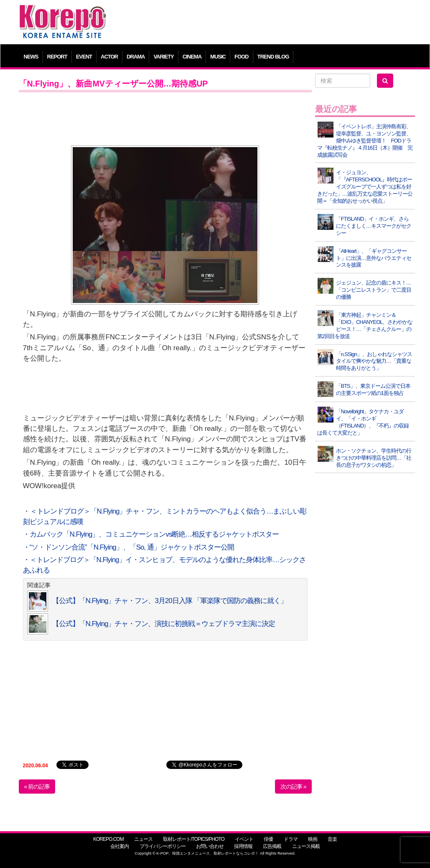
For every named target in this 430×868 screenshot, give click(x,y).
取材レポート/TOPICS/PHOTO (194, 839)
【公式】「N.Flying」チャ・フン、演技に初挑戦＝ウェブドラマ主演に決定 (164, 624)
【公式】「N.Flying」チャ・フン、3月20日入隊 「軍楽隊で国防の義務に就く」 (170, 601)
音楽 (332, 839)
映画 (313, 839)
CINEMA (192, 57)
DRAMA (136, 57)
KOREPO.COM (108, 839)
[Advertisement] (265, 23)
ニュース (143, 839)
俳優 (268, 839)
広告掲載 (272, 846)
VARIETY (163, 57)
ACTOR (109, 57)
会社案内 (120, 846)
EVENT (84, 57)
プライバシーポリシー (163, 846)
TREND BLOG (273, 57)
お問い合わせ (210, 846)
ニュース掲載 (306, 846)
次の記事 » (293, 787)
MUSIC (218, 57)
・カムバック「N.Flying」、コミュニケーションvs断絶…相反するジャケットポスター (151, 534)
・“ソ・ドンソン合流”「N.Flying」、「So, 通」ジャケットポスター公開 (128, 547)
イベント (244, 839)
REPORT (57, 57)
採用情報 (243, 846)
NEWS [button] (31, 57)
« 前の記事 (37, 787)
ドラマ (291, 839)
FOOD (242, 57)
